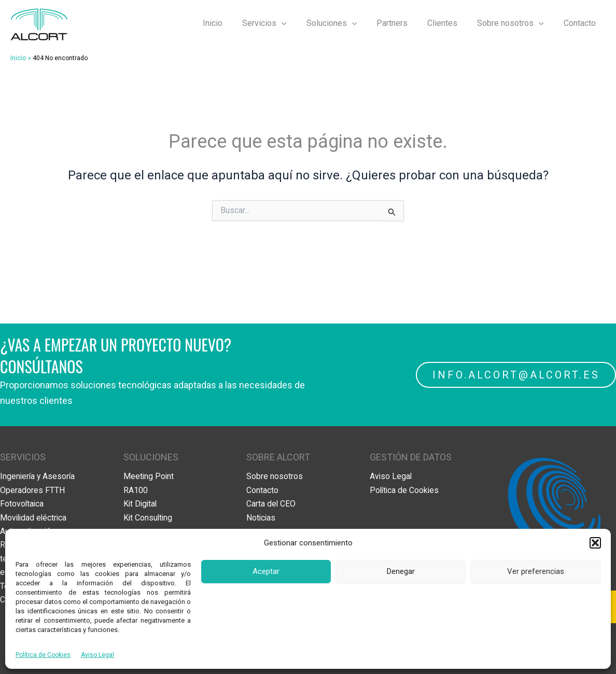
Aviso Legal (97, 655)
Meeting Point (149, 476)
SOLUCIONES (151, 457)
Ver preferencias (536, 571)
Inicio (233, 23)
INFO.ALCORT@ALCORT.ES (516, 374)
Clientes (450, 23)
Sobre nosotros (515, 23)
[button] (595, 543)
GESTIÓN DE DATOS (411, 457)
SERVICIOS (23, 457)
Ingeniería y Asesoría (38, 476)
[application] (299, 23)
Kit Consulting (149, 517)
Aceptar (266, 571)
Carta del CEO (271, 504)
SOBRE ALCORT (278, 457)
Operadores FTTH (32, 490)
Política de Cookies (43, 655)
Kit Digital (141, 504)
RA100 (136, 490)
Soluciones (346, 23)
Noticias (261, 517)
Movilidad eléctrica (34, 517)
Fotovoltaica (22, 504)
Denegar (401, 571)
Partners (403, 23)
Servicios (282, 23)
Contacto (581, 23)
